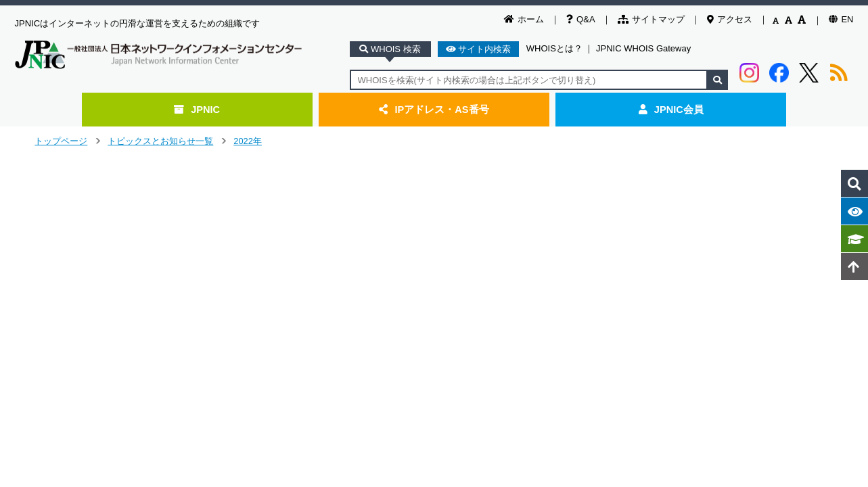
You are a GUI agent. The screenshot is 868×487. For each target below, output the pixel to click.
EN (841, 19)
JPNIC (197, 110)
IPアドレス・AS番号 (434, 110)
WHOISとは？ (554, 48)
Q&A (580, 19)
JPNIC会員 (671, 110)
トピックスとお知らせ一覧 (160, 141)
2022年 (248, 141)
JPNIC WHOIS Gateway (643, 48)
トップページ (61, 141)
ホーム (524, 19)
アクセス (730, 19)
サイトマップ (651, 19)
